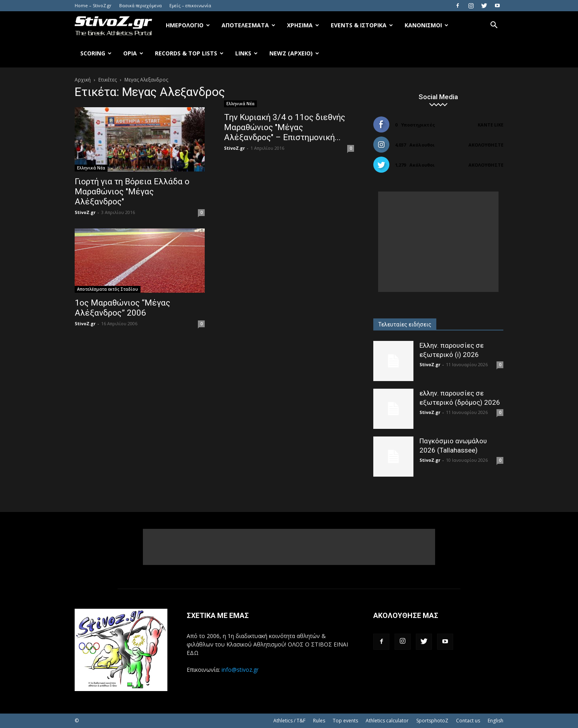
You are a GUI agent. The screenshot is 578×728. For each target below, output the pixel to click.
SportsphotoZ (432, 721)
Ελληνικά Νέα (91, 168)
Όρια (133, 53)
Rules (319, 721)
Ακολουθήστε (486, 145)
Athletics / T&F (289, 721)
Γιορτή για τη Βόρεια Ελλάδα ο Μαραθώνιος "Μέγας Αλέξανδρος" (132, 192)
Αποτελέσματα (248, 25)
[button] (494, 26)
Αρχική (83, 80)
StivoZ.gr (85, 212)
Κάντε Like (490, 125)
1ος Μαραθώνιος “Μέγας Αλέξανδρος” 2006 (122, 308)
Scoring (96, 53)
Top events (345, 721)
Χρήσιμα (303, 25)
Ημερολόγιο (188, 25)
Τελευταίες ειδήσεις (405, 324)
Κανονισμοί (426, 25)
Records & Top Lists (189, 53)
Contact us (468, 721)
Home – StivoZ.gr (93, 5)
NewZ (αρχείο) (294, 53)
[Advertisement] (438, 242)
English (496, 721)
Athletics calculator (387, 721)
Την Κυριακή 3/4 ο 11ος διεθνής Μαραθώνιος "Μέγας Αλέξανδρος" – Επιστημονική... (285, 127)
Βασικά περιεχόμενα (140, 5)
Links (246, 53)
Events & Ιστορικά (362, 25)
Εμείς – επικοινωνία (190, 5)
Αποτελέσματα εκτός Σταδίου (108, 289)
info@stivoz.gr (240, 670)
